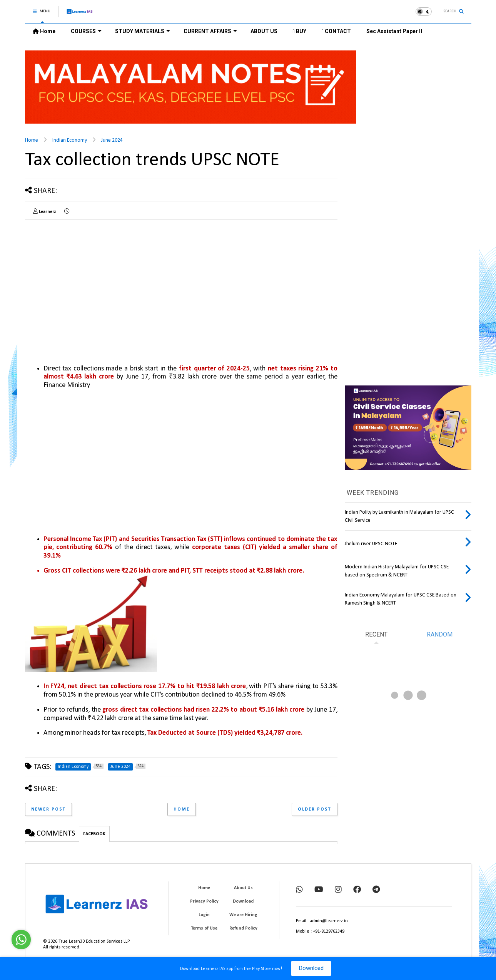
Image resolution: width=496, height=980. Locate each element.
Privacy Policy (204, 901)
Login (204, 915)
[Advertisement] (90, 280)
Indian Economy (70, 140)
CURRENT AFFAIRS (210, 31)
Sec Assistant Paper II (394, 31)
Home (44, 31)
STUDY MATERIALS (143, 31)
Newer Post (48, 809)
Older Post (315, 809)
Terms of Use (204, 928)
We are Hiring (243, 915)
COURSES (86, 31)
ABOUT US (264, 31)
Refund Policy (243, 928)
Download (311, 968)
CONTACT (336, 31)
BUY (300, 31)
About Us (243, 888)
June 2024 (112, 140)
